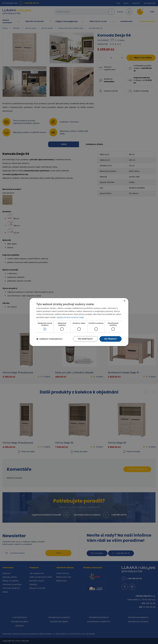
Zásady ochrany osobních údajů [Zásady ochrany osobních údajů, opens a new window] (70, 317)
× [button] (124, 301)
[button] (49, 339)
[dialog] (79, 322)
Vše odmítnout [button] (85, 339)
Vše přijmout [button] (111, 339)
